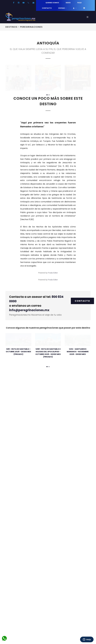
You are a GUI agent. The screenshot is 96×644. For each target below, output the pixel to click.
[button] (47, 95)
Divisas (62, 8)
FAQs (79, 3)
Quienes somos (52, 3)
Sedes (68, 3)
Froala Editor (53, 273)
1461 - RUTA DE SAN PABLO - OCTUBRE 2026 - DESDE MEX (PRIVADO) (18, 352)
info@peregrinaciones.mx (29, 310)
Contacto (47, 8)
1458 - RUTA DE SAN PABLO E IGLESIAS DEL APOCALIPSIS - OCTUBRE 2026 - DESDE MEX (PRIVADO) (48, 353)
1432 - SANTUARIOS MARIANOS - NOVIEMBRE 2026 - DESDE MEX (78, 352)
